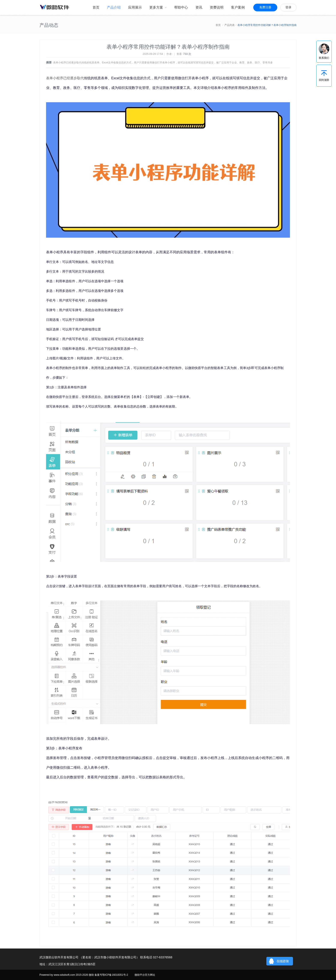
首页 (218, 25)
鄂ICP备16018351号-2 (115, 975)
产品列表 (229, 25)
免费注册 (265, 7)
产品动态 (49, 25)
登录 (288, 7)
